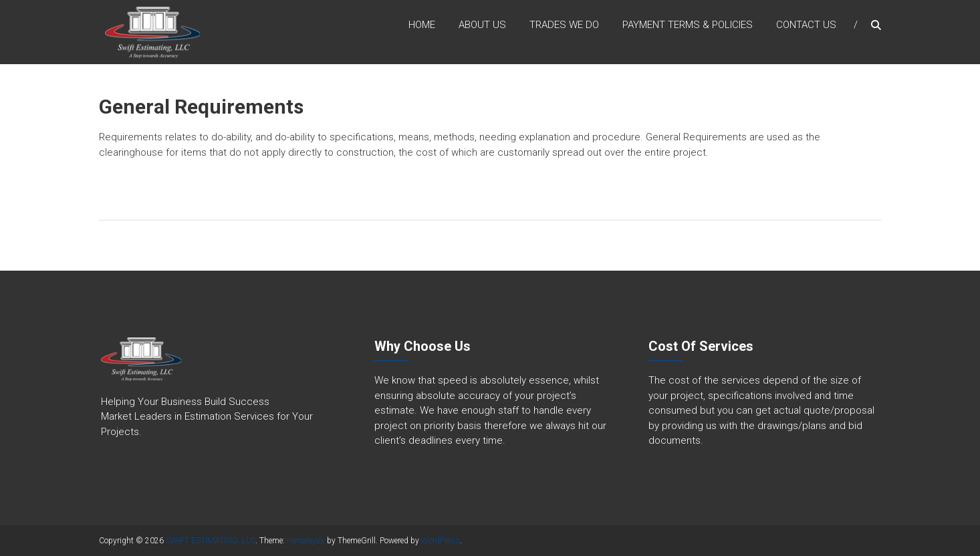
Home (422, 26)
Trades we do (564, 26)
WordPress (441, 541)
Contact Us (806, 26)
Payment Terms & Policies (688, 26)
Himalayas (306, 541)
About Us (482, 26)
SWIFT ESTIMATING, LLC (211, 541)
